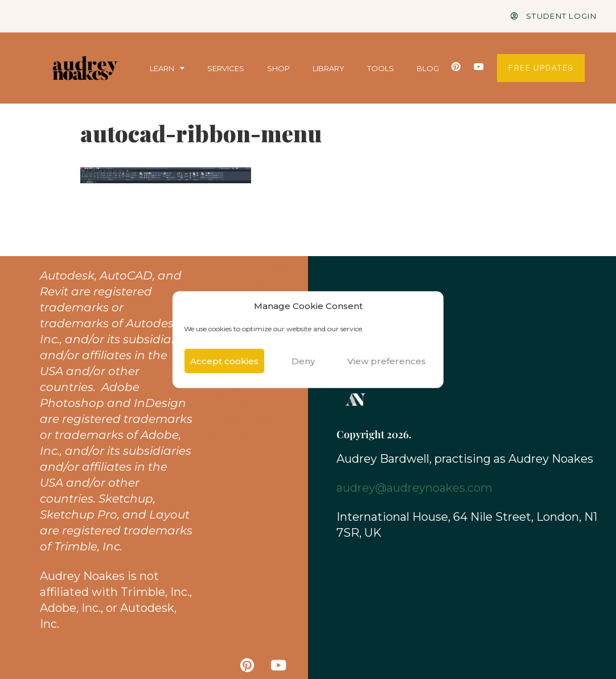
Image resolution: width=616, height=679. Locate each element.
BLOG (428, 68)
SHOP (278, 68)
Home (275, 270)
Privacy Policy (252, 418)
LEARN (167, 68)
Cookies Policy (251, 464)
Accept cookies (224, 361)
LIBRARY (328, 68)
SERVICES (226, 68)
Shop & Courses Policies (232, 390)
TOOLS (381, 68)
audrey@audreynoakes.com (414, 488)
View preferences (387, 361)
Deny (303, 361)
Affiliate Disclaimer (238, 441)
